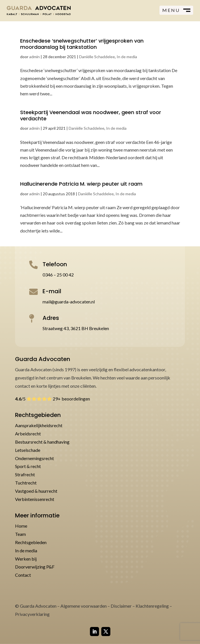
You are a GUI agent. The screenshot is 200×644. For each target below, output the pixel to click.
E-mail (52, 291)
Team (20, 534)
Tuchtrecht (26, 483)
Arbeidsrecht (28, 434)
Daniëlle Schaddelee (97, 57)
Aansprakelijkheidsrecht (39, 425)
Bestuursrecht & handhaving (42, 442)
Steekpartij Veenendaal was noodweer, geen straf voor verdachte (91, 115)
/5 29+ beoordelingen (52, 399)
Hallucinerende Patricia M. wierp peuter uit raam (81, 184)
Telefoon (55, 264)
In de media (127, 57)
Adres (51, 318)
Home (21, 526)
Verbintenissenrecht (35, 499)
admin (34, 57)
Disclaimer (121, 606)
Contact (23, 575)
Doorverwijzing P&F (35, 567)
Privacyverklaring (32, 614)
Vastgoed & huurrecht (36, 491)
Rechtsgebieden (31, 542)
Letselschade (28, 450)
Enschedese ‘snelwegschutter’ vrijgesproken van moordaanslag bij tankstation (82, 44)
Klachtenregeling (152, 606)
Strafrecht (25, 474)
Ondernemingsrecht (34, 458)
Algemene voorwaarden (84, 606)
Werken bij (26, 559)
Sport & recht (28, 466)
